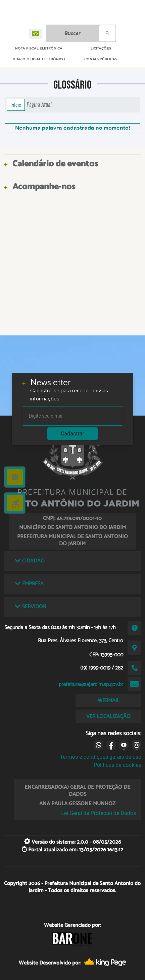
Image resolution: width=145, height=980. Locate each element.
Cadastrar (72, 434)
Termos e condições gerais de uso (101, 757)
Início (16, 105)
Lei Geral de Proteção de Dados (99, 813)
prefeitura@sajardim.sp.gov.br (91, 684)
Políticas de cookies (117, 765)
